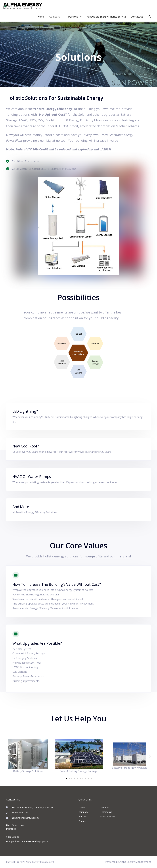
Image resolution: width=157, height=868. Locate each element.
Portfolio (73, 17)
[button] (150, 17)
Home (41, 17)
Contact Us (137, 17)
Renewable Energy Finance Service (106, 17)
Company (55, 17)
